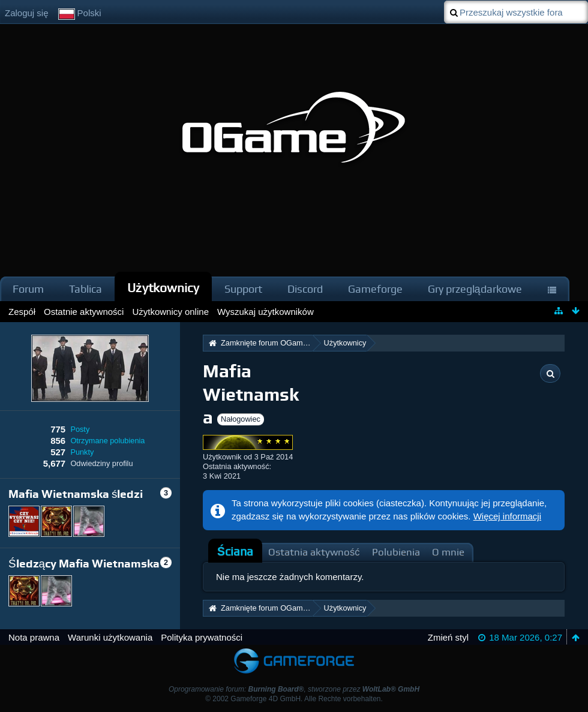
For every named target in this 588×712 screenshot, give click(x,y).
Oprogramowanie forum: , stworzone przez (294, 689)
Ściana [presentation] (235, 552)
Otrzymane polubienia (107, 441)
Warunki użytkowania (110, 637)
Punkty (82, 452)
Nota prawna (34, 637)
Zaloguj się (27, 13)
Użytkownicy (163, 288)
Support (243, 289)
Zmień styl (448, 637)
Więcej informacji (507, 516)
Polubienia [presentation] (396, 552)
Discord (305, 289)
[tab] (235, 552)
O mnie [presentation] (448, 552)
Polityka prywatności (202, 637)
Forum (28, 289)
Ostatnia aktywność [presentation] (314, 552)
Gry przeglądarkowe (475, 289)
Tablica (85, 289)
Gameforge (375, 289)
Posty (80, 429)
